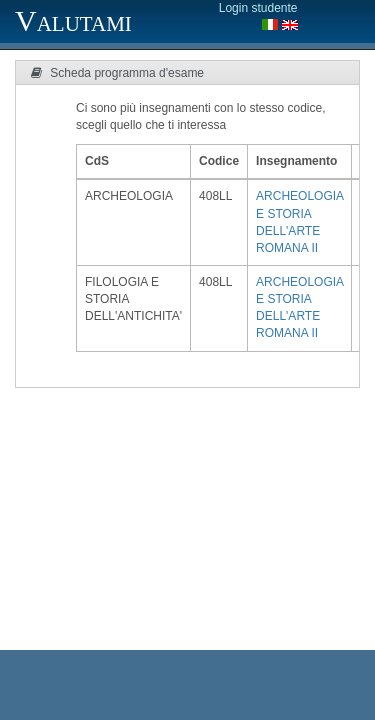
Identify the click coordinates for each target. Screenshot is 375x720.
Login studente (258, 8)
